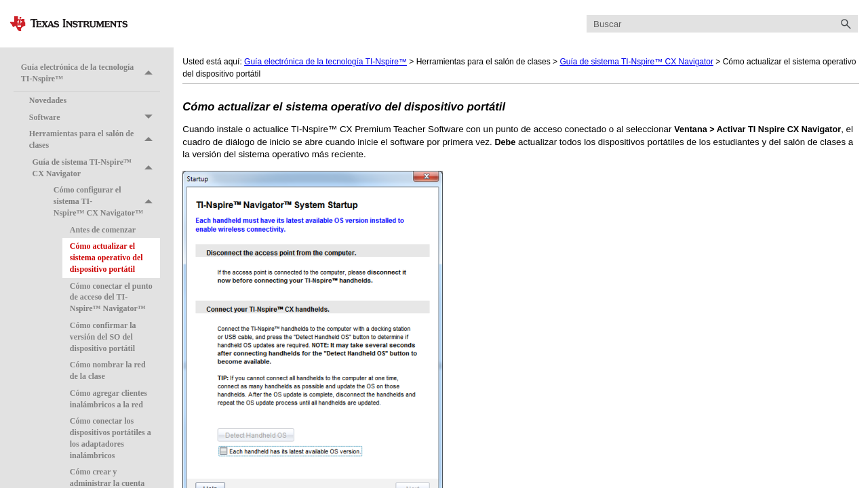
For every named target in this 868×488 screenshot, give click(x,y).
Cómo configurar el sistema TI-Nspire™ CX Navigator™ (107, 201)
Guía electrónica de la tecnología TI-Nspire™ (91, 73)
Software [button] (95, 118)
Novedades (48, 100)
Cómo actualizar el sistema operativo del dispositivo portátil (106, 258)
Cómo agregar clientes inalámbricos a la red (108, 399)
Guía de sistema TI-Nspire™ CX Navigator (96, 168)
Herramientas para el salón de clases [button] (95, 140)
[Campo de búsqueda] (722, 24)
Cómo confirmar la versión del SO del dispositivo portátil (103, 337)
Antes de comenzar (103, 230)
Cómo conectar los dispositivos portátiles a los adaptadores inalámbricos (111, 438)
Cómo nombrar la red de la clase (108, 370)
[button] (846, 24)
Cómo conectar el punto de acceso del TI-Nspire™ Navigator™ (111, 298)
